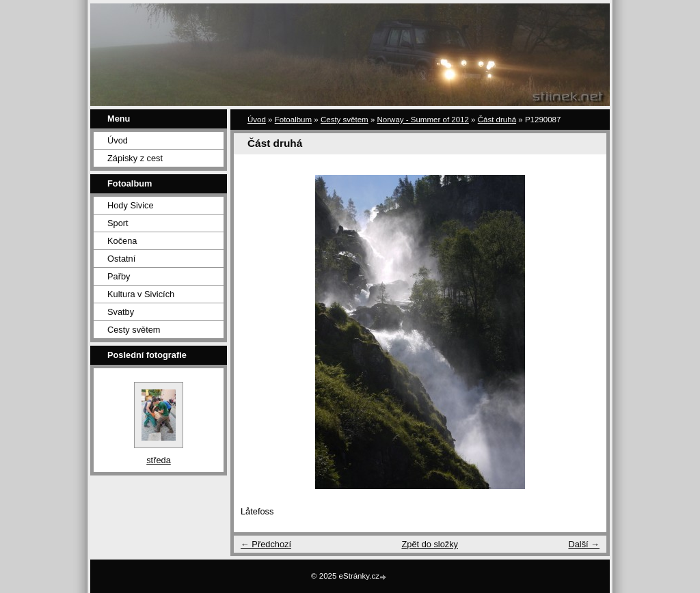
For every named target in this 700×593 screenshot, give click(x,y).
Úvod (118, 140)
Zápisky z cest (135, 158)
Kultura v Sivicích (141, 294)
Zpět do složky (430, 544)
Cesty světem (134, 330)
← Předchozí (266, 544)
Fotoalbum (293, 120)
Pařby (119, 276)
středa (159, 460)
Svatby (121, 312)
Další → (584, 544)
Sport (118, 223)
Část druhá (497, 120)
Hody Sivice (131, 205)
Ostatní (121, 259)
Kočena (122, 241)
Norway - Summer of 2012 (423, 120)
